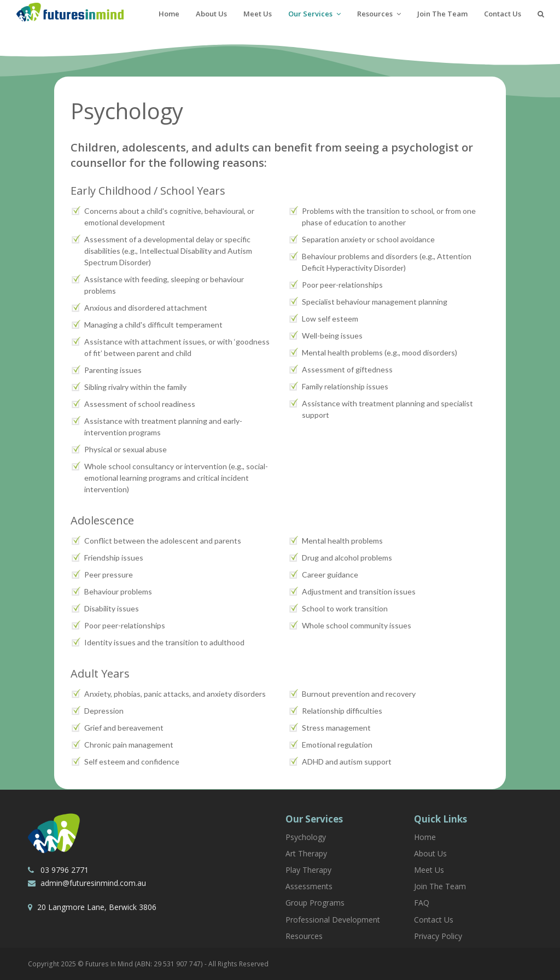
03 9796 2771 (63, 870)
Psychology (306, 837)
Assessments (309, 886)
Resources (304, 936)
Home (425, 837)
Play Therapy (308, 870)
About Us (430, 853)
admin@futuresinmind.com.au (92, 883)
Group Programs (315, 903)
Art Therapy (306, 853)
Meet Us (429, 870)
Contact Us (434, 920)
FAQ (422, 903)
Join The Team (440, 886)
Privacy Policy (438, 936)
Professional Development (333, 920)
